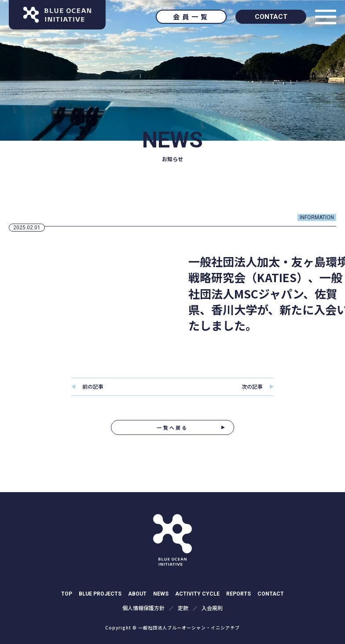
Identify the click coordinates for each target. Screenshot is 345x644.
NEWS (161, 594)
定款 (183, 608)
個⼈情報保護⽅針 (143, 608)
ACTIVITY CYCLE (197, 594)
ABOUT (137, 594)
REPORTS (239, 594)
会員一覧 (191, 17)
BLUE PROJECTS (100, 594)
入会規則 (212, 608)
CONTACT (271, 17)
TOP (67, 594)
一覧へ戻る (172, 427)
